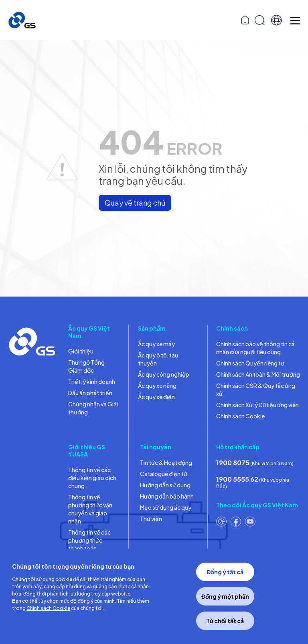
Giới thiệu (81, 351)
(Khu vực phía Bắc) (253, 482)
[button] (277, 20)
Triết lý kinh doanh (92, 382)
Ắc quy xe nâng (157, 386)
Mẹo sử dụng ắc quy (166, 507)
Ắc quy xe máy (156, 344)
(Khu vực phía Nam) (255, 463)
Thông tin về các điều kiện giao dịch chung (92, 478)
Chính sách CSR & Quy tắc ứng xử (256, 390)
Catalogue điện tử (164, 474)
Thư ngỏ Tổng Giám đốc (86, 366)
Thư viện (151, 519)
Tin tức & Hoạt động (166, 462)
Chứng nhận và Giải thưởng (93, 408)
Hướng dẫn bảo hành (167, 496)
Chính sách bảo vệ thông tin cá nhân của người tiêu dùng (255, 348)
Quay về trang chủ (135, 203)
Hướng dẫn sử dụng (165, 485)
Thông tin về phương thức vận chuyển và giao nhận (90, 509)
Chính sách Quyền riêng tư (250, 363)
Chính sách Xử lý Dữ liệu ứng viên (257, 405)
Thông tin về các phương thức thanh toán (89, 540)
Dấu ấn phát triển (90, 393)
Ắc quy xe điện (156, 397)
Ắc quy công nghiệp (164, 374)
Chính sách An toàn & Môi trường (258, 374)
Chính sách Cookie (240, 416)
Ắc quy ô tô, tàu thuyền (158, 359)
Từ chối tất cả (225, 621)
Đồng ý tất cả (225, 572)
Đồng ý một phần (225, 596)
